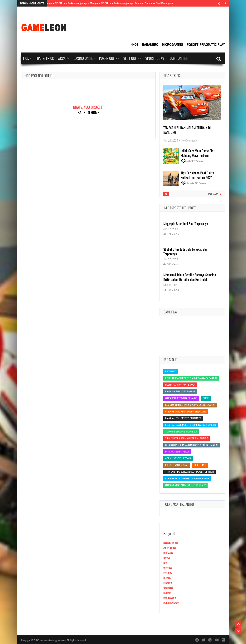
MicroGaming (173, 45)
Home (27, 58)
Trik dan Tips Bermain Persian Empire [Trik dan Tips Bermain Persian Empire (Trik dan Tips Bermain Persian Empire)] (187, 438)
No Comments (189, 140)
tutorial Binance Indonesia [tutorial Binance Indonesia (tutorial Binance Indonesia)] (181, 432)
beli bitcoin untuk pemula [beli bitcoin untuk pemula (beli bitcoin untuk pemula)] (180, 385)
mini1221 (168, 553)
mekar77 (168, 578)
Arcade (64, 58)
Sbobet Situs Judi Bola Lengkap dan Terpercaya (185, 252)
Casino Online (84, 58)
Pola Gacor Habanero (179, 504)
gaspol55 (168, 588)
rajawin (167, 593)
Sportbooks (155, 58)
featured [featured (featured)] (171, 371)
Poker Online (109, 58)
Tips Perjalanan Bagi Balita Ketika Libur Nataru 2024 (197, 175)
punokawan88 (171, 603)
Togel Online (178, 58)
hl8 (165, 563)
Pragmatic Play (212, 45)
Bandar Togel (171, 543)
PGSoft (193, 45)
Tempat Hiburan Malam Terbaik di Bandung (187, 130)
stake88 (168, 583)
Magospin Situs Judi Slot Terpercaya (186, 224)
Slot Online (132, 58)
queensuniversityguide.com (53, 640)
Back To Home (88, 112)
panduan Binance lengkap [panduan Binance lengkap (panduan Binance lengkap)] (180, 391)
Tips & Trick (45, 58)
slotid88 (168, 573)
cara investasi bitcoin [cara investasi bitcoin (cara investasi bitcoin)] (178, 458)
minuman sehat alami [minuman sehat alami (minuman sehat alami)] (177, 452)
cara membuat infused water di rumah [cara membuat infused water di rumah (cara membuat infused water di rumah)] (187, 479)
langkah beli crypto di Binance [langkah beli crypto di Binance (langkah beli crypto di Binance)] (183, 418)
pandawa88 (170, 598)
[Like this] (184, 161)
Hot (135, 45)
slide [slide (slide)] (206, 398)
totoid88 (168, 568)
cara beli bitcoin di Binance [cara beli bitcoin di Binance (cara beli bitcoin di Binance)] (181, 398)
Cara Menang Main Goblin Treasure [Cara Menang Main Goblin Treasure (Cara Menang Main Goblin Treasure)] (186, 412)
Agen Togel (170, 548)
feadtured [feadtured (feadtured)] (200, 465)
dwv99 (167, 558)
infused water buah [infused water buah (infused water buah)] (177, 465)
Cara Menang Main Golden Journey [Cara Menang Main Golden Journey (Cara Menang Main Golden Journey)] (185, 485)
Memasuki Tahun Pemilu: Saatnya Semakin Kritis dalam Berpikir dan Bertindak (190, 277)
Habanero (150, 45)
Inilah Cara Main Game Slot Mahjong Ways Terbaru (198, 153)
